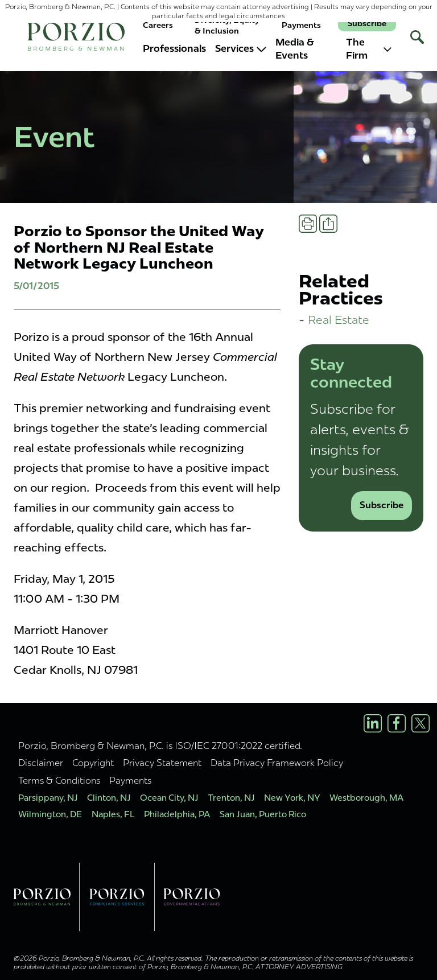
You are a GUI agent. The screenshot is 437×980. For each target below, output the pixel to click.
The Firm (369, 49)
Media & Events (295, 49)
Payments (301, 25)
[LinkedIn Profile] (373, 723)
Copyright (93, 763)
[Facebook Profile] (397, 723)
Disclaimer (41, 763)
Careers (158, 25)
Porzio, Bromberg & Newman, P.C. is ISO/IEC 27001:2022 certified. (160, 746)
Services (241, 48)
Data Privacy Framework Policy (277, 763)
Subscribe (367, 24)
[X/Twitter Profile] (420, 723)
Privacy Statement (162, 763)
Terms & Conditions (59, 780)
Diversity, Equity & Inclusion (227, 25)
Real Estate (339, 320)
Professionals (174, 48)
